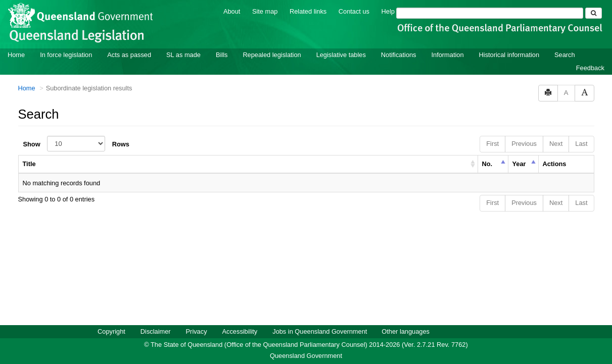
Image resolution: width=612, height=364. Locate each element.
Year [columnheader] (519, 163)
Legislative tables (341, 54)
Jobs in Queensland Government (320, 331)
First (492, 143)
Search (565, 54)
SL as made (183, 54)
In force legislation (66, 54)
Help (388, 11)
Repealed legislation (272, 54)
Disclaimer (156, 331)
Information (448, 54)
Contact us (354, 11)
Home (16, 54)
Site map (265, 11)
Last (581, 143)
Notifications (399, 54)
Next (556, 143)
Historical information (509, 54)
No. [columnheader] (487, 163)
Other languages (406, 331)
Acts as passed (129, 54)
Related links (308, 11)
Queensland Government (306, 355)
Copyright (111, 331)
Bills (222, 54)
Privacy (197, 331)
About (232, 11)
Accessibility (240, 331)
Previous (524, 143)
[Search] (490, 13)
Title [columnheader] (29, 163)
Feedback (590, 67)
